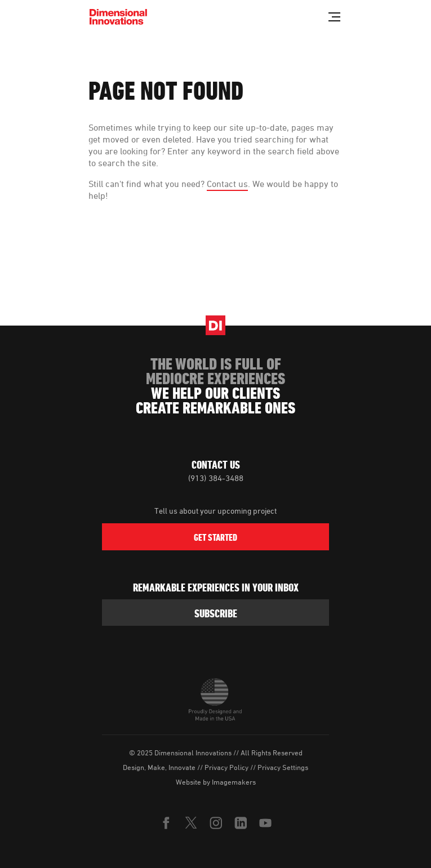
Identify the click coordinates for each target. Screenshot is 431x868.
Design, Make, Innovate (159, 767)
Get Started (215, 537)
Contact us (227, 184)
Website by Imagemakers (216, 782)
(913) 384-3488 (216, 478)
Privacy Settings (283, 767)
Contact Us (216, 465)
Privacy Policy (226, 767)
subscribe (216, 613)
